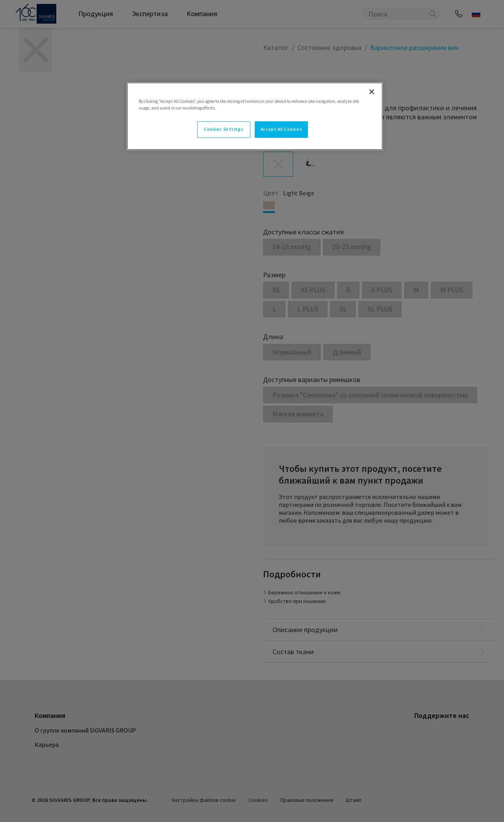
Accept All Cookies (281, 129)
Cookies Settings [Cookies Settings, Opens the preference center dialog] (224, 129)
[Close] (372, 92)
